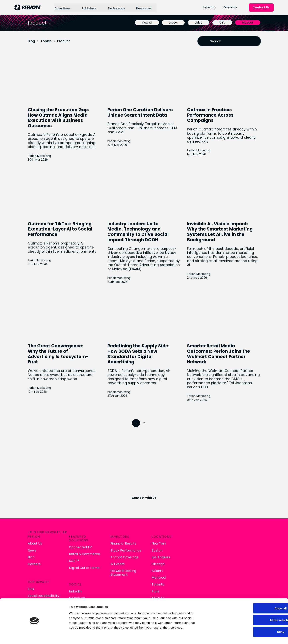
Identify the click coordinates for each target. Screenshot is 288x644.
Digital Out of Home (162, 561)
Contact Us (261, 7)
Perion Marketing (40, 156)
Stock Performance (202, 544)
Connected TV (159, 541)
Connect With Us (144, 496)
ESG (111, 582)
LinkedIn (153, 582)
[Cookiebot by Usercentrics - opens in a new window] (26, 636)
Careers (114, 557)
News (112, 544)
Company (230, 7)
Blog (32, 41)
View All (146, 23)
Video (197, 23)
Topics (47, 41)
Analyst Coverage (201, 550)
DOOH (172, 23)
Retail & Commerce (163, 547)
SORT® (152, 554)
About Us (115, 537)
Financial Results (199, 537)
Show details (210, 636)
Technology (115, 7)
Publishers (88, 7)
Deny (255, 619)
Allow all (255, 595)
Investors (210, 7)
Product (247, 23)
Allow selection (254, 607)
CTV (221, 23)
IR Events (194, 557)
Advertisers (62, 7)
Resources (143, 7)
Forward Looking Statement (199, 566)
